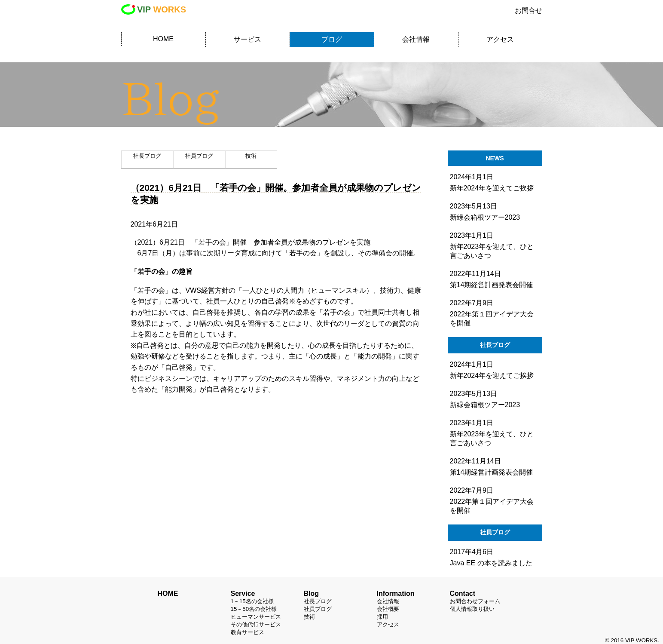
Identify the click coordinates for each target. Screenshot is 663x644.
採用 (382, 617)
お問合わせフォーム (475, 601)
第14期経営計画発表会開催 (492, 472)
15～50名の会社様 (254, 609)
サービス (247, 39)
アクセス (500, 39)
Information (396, 593)
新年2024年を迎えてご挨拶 (492, 376)
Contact (463, 593)
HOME (163, 39)
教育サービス (247, 632)
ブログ (332, 39)
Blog (312, 593)
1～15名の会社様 (252, 601)
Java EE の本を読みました (491, 563)
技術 (309, 617)
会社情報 (416, 39)
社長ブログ (318, 601)
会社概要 (388, 609)
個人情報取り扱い (472, 609)
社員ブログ (318, 609)
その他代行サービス (256, 624)
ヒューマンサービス (256, 617)
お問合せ (529, 11)
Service (243, 593)
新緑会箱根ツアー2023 (485, 405)
